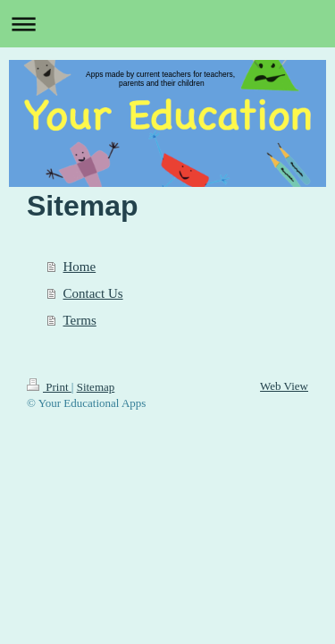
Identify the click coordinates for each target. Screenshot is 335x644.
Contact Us (93, 293)
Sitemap (96, 387)
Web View (284, 386)
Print (49, 387)
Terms (80, 320)
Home (80, 267)
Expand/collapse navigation (167, 24)
